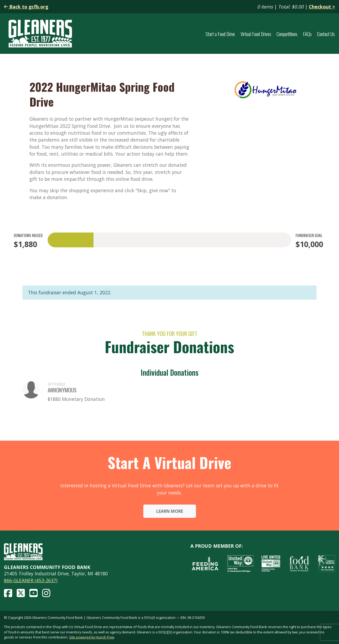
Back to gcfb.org (26, 7)
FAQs (307, 34)
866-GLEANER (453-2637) (31, 580)
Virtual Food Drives (256, 34)
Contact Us (326, 34)
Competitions (287, 34)
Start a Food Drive (220, 34)
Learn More (170, 511)
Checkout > (322, 7)
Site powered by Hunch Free (92, 637)
